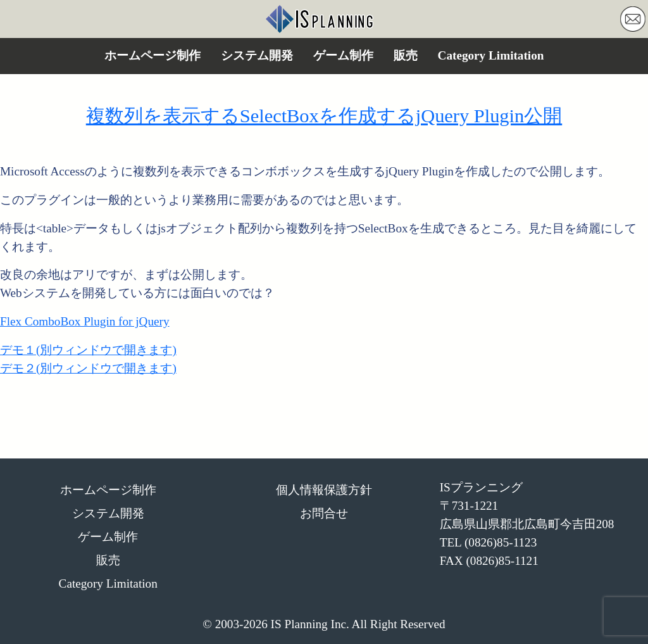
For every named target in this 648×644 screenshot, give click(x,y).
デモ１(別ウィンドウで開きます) (88, 350)
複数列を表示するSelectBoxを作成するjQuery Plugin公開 (324, 116)
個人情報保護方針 (324, 490)
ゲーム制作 (343, 55)
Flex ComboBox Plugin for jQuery (85, 321)
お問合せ (324, 513)
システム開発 (257, 55)
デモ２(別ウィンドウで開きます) (88, 368)
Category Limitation (491, 55)
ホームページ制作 (153, 55)
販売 (406, 55)
